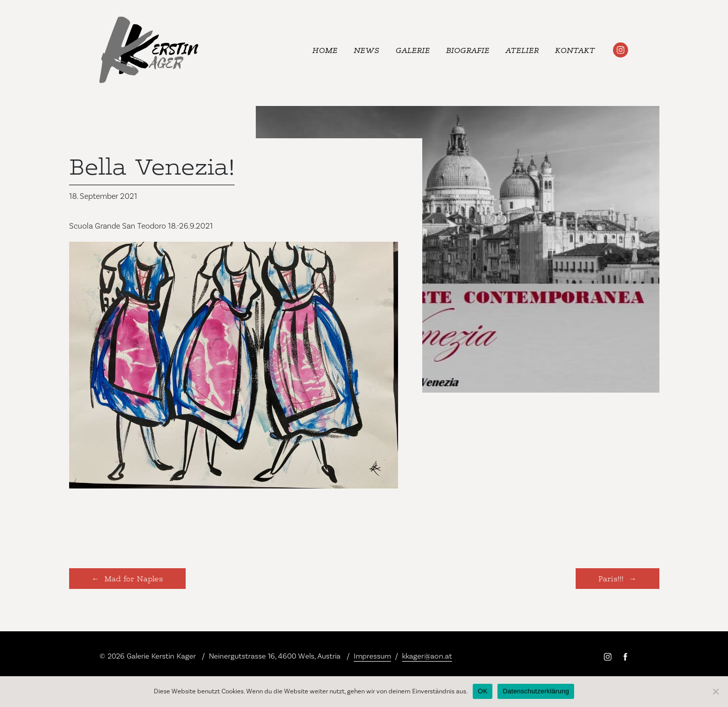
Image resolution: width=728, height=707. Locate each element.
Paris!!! (611, 578)
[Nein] (715, 691)
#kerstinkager (621, 50)
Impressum (372, 656)
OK (483, 691)
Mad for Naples (134, 578)
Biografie (468, 50)
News (367, 50)
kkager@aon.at (427, 656)
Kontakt (575, 50)
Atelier (522, 50)
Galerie (413, 50)
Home (325, 50)
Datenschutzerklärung (536, 691)
